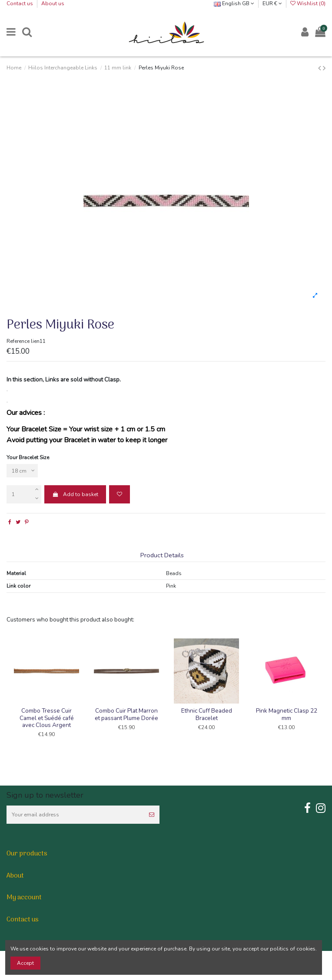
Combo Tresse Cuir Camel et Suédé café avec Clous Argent (47, 718)
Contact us (20, 3)
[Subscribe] (152, 815)
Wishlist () (308, 3)
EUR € (272, 3)
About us (53, 3)
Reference (18, 341)
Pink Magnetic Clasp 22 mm (287, 714)
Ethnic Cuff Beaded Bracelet (207, 714)
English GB (234, 3)
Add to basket (75, 494)
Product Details (162, 556)
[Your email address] (75, 815)
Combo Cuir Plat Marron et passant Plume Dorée (126, 714)
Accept (25, 963)
